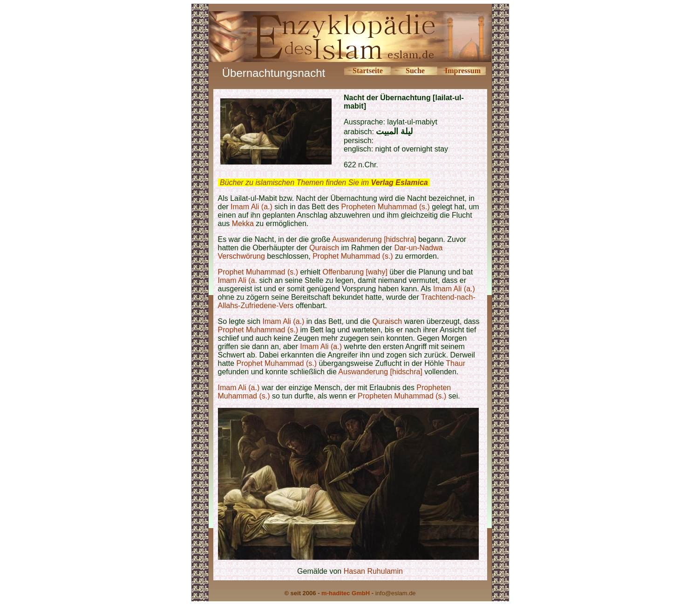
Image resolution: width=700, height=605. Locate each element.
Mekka (243, 223)
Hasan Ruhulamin (373, 571)
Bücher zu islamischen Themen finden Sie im (324, 182)
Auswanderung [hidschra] (374, 239)
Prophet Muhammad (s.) (353, 256)
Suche (415, 71)
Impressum (463, 71)
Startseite (368, 71)
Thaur (455, 363)
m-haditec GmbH (346, 593)
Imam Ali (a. (238, 280)
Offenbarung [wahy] (355, 272)
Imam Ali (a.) (251, 207)
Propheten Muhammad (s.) (386, 207)
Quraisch (324, 248)
